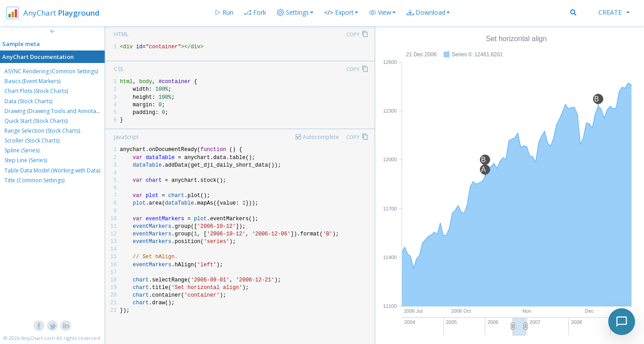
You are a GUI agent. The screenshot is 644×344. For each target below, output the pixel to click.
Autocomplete (321, 137)
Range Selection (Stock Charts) (42, 131)
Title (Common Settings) (34, 180)
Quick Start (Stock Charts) (36, 121)
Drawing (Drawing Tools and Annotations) (57, 111)
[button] (382, 13)
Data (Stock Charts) (28, 101)
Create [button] (614, 12)
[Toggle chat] (622, 322)
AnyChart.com (38, 338)
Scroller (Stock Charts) (32, 141)
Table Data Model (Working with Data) (52, 170)
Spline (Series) (22, 150)
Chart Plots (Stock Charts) (36, 91)
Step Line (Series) (26, 160)
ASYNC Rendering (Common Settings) (51, 71)
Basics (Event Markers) (32, 81)
